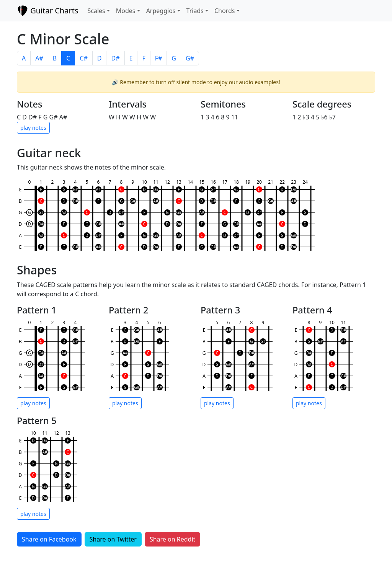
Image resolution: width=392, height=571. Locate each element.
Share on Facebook (49, 539)
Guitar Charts (47, 11)
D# (115, 58)
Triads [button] (195, 11)
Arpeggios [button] (161, 11)
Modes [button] (126, 11)
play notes (33, 128)
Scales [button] (96, 11)
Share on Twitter (113, 539)
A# (39, 58)
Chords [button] (225, 11)
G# (190, 58)
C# (83, 58)
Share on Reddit (172, 539)
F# (159, 58)
